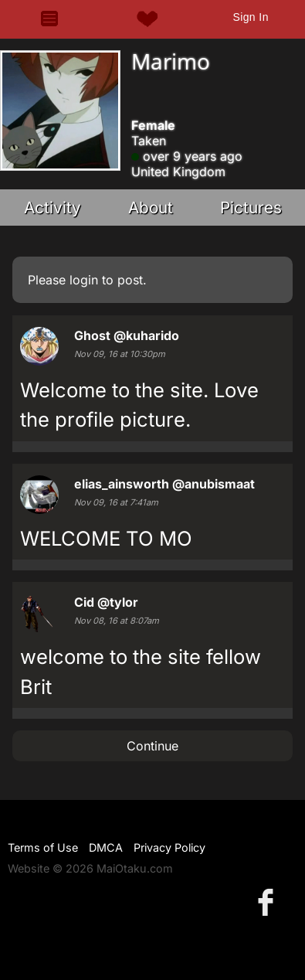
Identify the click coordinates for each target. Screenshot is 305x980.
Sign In (250, 17)
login (84, 280)
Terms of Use (43, 847)
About (151, 208)
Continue (152, 746)
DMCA (106, 847)
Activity (53, 208)
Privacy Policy (169, 847)
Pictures (251, 208)
